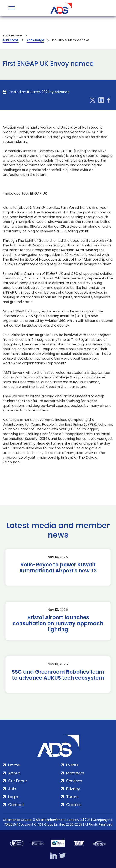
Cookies (74, 805)
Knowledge (35, 40)
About (14, 773)
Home (14, 765)
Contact (16, 805)
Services (74, 781)
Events (72, 765)
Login (13, 797)
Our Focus (18, 781)
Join (12, 789)
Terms (72, 797)
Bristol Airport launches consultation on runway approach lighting (58, 623)
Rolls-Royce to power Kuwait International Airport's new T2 (58, 568)
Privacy (73, 789)
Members (75, 773)
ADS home (11, 40)
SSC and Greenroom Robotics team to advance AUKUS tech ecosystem (58, 675)
